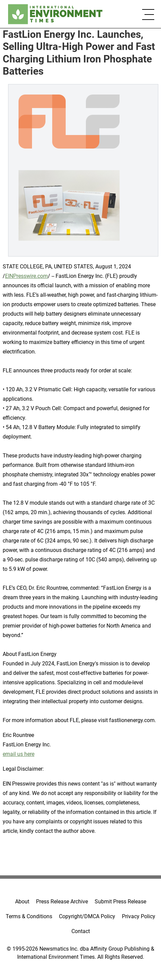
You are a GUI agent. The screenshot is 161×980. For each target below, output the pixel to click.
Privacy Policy (139, 916)
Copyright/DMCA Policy (87, 916)
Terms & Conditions (29, 916)
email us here (19, 754)
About (22, 902)
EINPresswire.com (26, 276)
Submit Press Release (120, 902)
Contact (81, 931)
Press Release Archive (62, 902)
